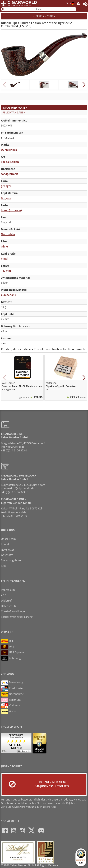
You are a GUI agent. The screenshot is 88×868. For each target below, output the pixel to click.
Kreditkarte (12, 688)
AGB (4, 595)
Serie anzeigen (44, 16)
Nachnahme (12, 694)
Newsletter (8, 550)
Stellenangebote (11, 560)
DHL (8, 641)
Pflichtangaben (14, 112)
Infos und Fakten (15, 108)
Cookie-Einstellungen (14, 611)
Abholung (11, 658)
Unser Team (8, 539)
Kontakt (6, 544)
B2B (3, 566)
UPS (7, 647)
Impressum (8, 590)
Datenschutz (9, 606)
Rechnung (11, 700)
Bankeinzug (12, 683)
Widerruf (6, 601)
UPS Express (13, 653)
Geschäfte (7, 555)
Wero (8, 711)
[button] (84, 85)
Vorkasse (11, 706)
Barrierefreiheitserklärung (17, 617)
